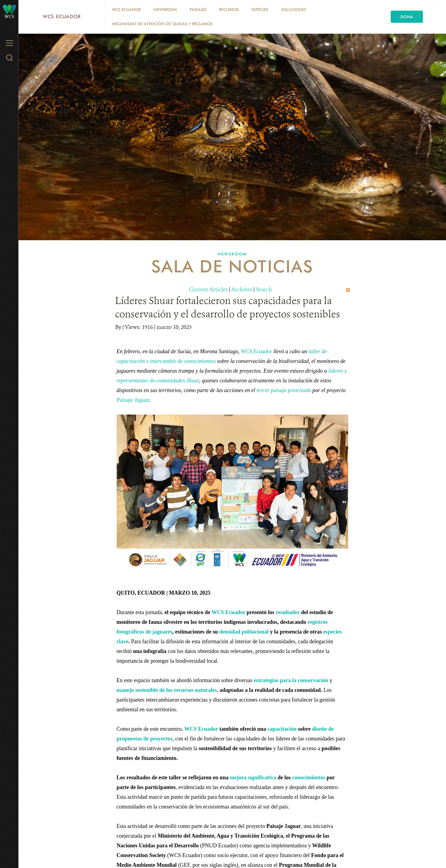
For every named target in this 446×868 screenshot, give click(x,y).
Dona (407, 17)
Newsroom (165, 9)
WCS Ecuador (62, 17)
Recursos (229, 9)
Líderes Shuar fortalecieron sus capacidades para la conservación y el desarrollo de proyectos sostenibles (228, 307)
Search (264, 289)
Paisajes (198, 9)
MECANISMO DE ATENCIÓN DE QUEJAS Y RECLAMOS (162, 24)
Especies (260, 9)
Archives (242, 289)
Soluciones (294, 9)
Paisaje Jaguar (133, 400)
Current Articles (208, 289)
